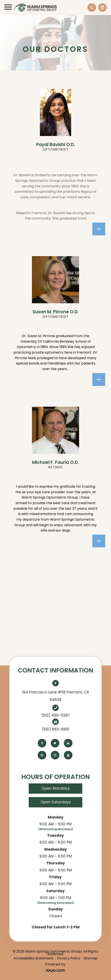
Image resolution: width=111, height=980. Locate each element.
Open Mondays (56, 788)
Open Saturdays (56, 802)
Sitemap (91, 958)
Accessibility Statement (34, 958)
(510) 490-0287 (56, 715)
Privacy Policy (69, 958)
